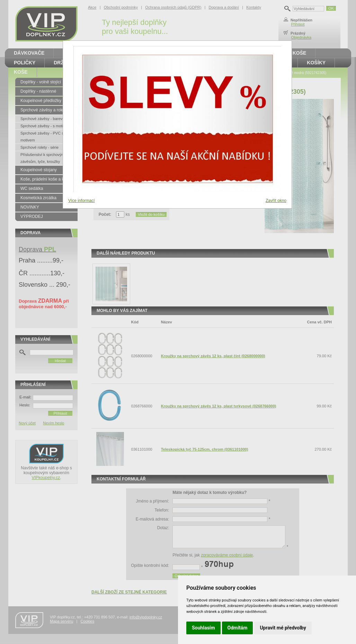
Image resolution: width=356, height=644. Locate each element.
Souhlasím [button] (203, 628)
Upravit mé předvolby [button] (283, 628)
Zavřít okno (276, 201)
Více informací (82, 201)
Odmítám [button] (238, 628)
